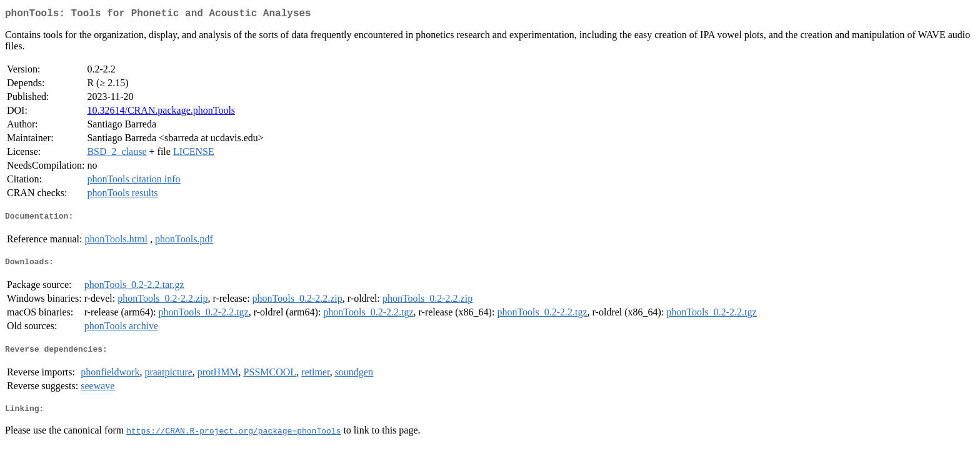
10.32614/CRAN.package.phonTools (161, 113)
